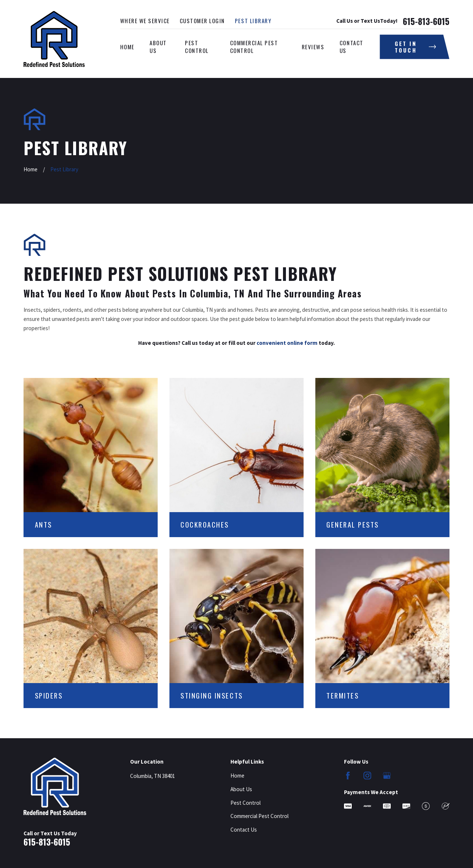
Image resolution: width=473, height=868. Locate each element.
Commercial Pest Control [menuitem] (254, 47)
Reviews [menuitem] (313, 47)
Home (237, 776)
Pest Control (246, 803)
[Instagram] (367, 776)
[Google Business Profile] (387, 776)
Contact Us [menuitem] (352, 47)
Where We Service (145, 21)
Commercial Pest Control (259, 816)
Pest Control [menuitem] (197, 47)
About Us (241, 789)
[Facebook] (348, 776)
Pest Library (253, 21)
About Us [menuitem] (158, 47)
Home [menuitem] (127, 47)
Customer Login (202, 21)
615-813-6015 (426, 21)
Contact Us (244, 830)
